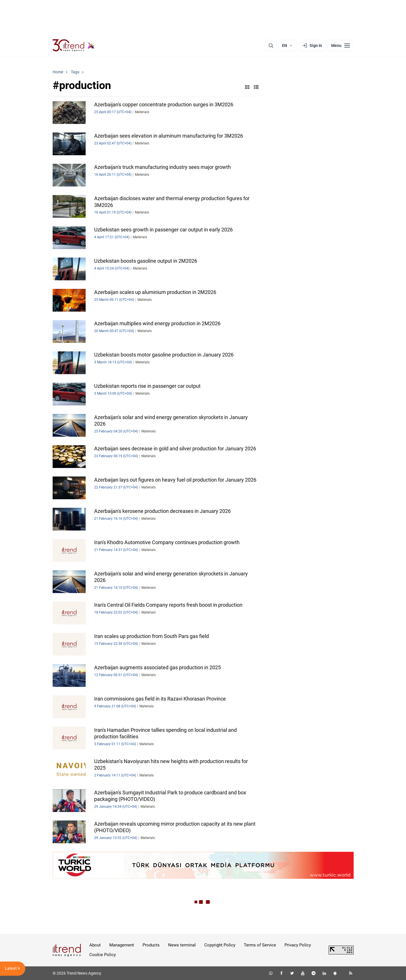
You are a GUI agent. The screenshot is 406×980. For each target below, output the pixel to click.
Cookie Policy (103, 955)
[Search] (271, 45)
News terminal (182, 945)
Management (122, 945)
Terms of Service (260, 945)
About (95, 945)
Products (151, 945)
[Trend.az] (74, 45)
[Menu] (341, 45)
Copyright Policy (220, 945)
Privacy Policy (298, 945)
